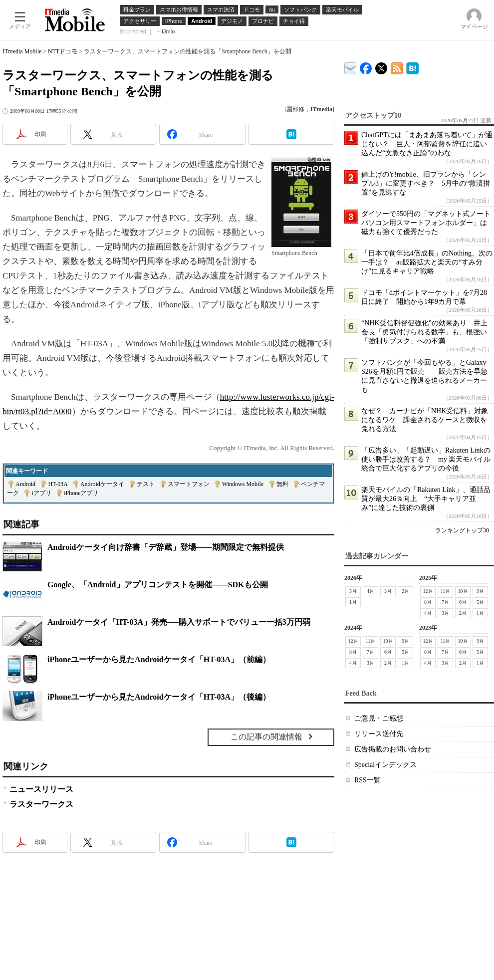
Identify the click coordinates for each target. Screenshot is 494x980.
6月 (463, 602)
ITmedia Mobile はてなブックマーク (412, 67)
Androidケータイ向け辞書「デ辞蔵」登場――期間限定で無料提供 (166, 547)
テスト (146, 484)
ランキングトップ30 (462, 530)
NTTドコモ (63, 51)
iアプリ (41, 493)
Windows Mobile (243, 484)
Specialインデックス (385, 765)
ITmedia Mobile (22, 51)
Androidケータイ (102, 484)
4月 (370, 591)
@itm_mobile (381, 66)
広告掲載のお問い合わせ (393, 749)
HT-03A (58, 484)
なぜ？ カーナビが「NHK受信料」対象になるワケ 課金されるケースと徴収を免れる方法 (425, 420)
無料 (282, 484)
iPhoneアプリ (81, 493)
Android (25, 484)
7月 (445, 602)
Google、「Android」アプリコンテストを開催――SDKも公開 (158, 585)
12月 (428, 591)
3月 (388, 591)
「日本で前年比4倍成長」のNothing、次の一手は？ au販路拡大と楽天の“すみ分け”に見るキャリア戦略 (427, 262)
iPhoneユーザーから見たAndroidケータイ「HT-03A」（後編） (159, 697)
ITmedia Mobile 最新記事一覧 (397, 67)
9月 (480, 591)
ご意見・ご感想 (379, 718)
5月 (353, 591)
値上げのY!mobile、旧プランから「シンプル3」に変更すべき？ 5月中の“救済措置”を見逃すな (426, 183)
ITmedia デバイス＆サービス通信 (351, 67)
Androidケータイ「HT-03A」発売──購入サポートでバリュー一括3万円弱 (179, 622)
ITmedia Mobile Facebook (366, 66)
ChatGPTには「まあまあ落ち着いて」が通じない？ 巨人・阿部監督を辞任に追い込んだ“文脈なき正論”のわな (427, 144)
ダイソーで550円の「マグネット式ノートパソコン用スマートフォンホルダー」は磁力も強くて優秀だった (426, 223)
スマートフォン (189, 484)
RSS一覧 (368, 780)
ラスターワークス (41, 804)
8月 (428, 602)
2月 (405, 591)
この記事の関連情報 (266, 737)
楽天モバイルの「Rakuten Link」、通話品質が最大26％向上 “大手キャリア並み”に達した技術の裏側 (426, 499)
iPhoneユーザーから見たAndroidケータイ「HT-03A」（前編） (159, 659)
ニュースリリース (41, 789)
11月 (446, 591)
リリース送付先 (379, 734)
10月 (463, 591)
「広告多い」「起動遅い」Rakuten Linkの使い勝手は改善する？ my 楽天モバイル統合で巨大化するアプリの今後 (426, 459)
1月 (353, 602)
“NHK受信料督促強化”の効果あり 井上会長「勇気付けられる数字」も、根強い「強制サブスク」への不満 (424, 332)
